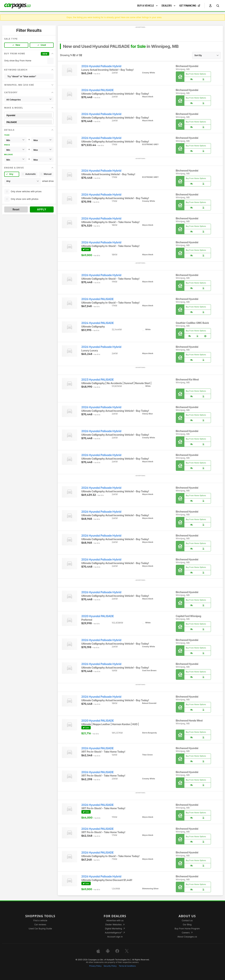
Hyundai (29, 115)
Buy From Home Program (187, 929)
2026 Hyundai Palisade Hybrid (101, 66)
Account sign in (115, 937)
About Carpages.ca (187, 937)
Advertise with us (115, 920)
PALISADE (29, 122)
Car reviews (40, 925)
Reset (16, 209)
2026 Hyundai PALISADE (98, 90)
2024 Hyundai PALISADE (98, 323)
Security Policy (110, 966)
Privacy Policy (95, 966)
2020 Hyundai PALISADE (98, 616)
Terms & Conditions (127, 966)
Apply (42, 209)
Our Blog (187, 925)
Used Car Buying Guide (40, 929)
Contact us (187, 920)
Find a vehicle (40, 920)
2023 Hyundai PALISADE (98, 380)
